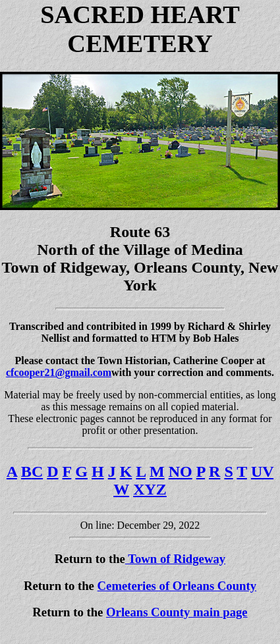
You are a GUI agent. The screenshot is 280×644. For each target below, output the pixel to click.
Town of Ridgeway (175, 559)
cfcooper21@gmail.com (59, 372)
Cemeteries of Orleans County (177, 586)
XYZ (150, 489)
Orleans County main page (177, 612)
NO (181, 471)
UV (262, 471)
